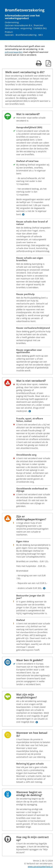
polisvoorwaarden (14, 52)
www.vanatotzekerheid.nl (40, 866)
